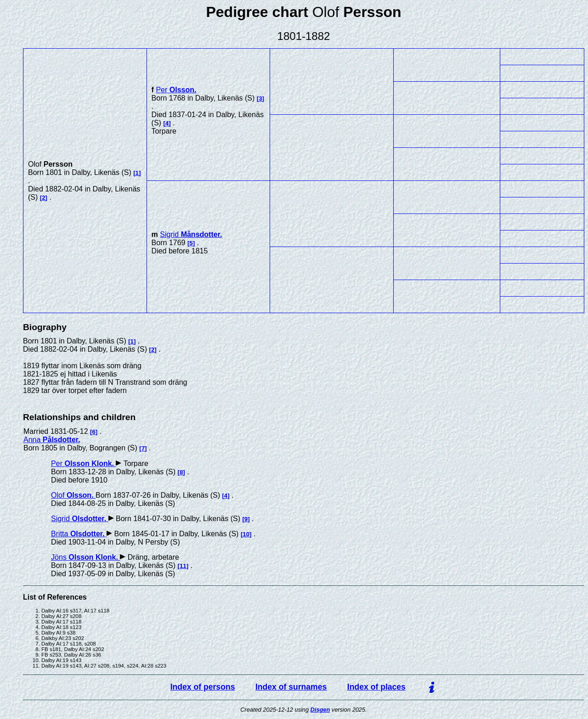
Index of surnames (291, 687)
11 (183, 566)
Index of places (376, 687)
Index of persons (203, 687)
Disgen (320, 710)
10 (246, 534)
